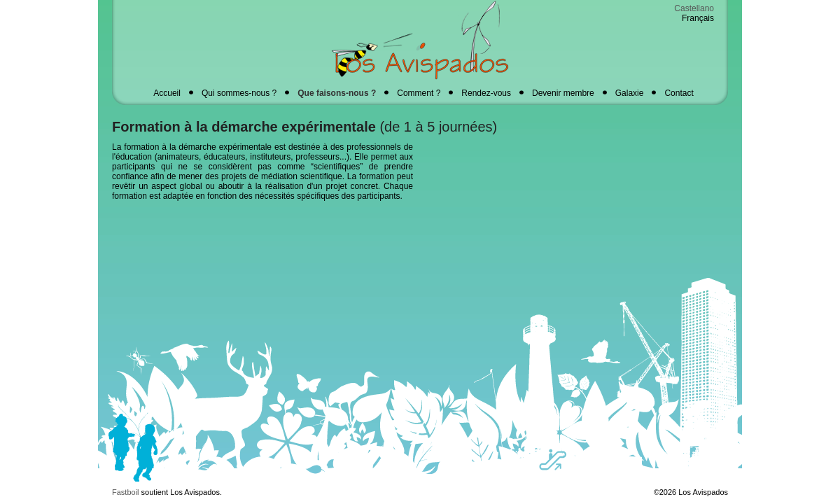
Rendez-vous (486, 93)
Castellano (694, 8)
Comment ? (419, 93)
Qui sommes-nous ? (239, 93)
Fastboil (126, 492)
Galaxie (630, 93)
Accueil (167, 93)
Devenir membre (563, 93)
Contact (679, 93)
